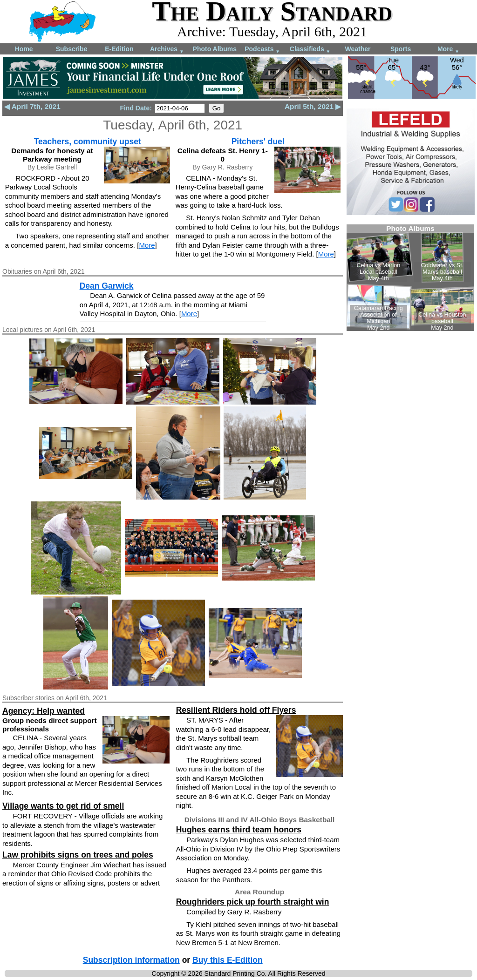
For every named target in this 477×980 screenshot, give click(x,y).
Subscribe (72, 49)
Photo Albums (215, 49)
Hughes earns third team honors (239, 830)
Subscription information (131, 960)
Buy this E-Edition (228, 960)
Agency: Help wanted (44, 711)
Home (24, 49)
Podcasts (262, 50)
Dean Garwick (107, 286)
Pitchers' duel (258, 142)
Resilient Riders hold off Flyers (236, 710)
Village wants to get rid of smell (63, 806)
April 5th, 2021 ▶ (313, 106)
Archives (167, 50)
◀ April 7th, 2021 (32, 106)
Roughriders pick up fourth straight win (253, 902)
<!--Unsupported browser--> (410, 278)
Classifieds (310, 50)
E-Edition (119, 49)
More (448, 50)
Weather (358, 49)
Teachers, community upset (88, 142)
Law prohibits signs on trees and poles (78, 855)
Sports (401, 49)
